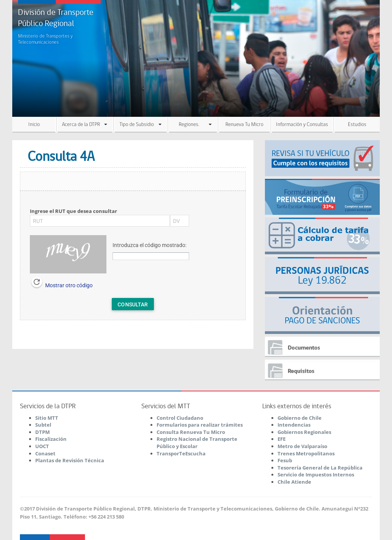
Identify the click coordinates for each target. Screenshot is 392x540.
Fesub (285, 460)
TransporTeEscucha (181, 453)
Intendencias (294, 425)
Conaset (45, 453)
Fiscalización (51, 439)
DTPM (42, 432)
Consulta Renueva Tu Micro (191, 432)
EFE (282, 439)
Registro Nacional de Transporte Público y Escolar (197, 443)
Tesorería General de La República (320, 468)
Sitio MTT (47, 418)
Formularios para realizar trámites (200, 425)
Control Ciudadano (180, 418)
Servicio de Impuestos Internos (316, 475)
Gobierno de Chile (300, 418)
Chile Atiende (294, 482)
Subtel (43, 425)
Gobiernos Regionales (304, 432)
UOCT (42, 446)
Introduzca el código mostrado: (149, 245)
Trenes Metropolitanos (306, 453)
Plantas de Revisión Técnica (70, 460)
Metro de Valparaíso (302, 446)
